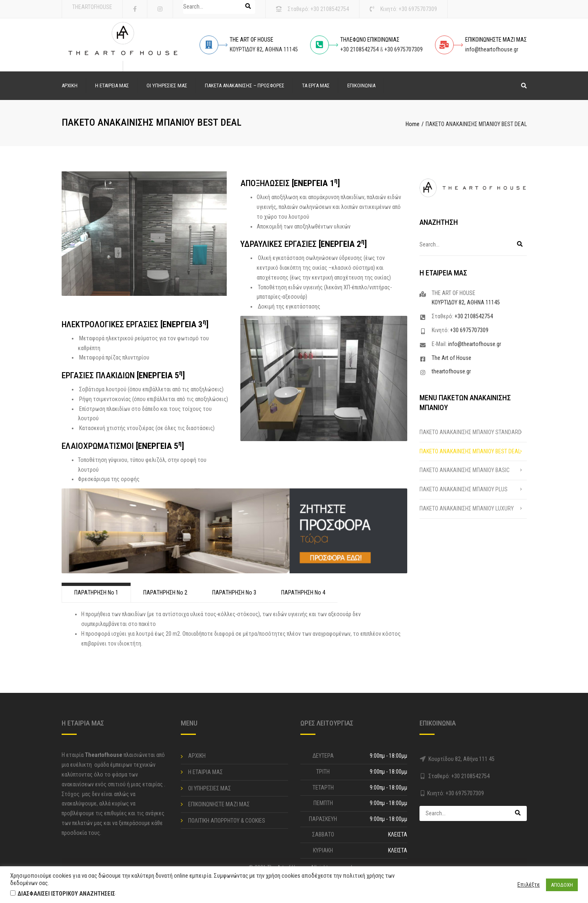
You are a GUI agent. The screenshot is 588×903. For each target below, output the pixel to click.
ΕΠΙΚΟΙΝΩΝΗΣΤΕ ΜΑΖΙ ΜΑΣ (219, 804)
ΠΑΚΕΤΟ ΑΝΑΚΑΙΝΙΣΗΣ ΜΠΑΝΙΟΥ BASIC (465, 470)
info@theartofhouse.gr (492, 49)
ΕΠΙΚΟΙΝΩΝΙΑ (361, 85)
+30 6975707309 (418, 9)
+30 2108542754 (330, 9)
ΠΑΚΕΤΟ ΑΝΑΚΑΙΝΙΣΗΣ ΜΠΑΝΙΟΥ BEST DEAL (470, 451)
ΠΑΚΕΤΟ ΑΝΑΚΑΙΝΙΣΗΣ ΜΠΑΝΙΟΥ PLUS (464, 489)
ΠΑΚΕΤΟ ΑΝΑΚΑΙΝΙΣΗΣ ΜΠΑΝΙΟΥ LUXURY (467, 508)
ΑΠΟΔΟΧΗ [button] (562, 885)
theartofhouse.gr (451, 371)
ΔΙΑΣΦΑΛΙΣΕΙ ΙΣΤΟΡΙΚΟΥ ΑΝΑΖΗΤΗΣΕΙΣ (66, 894)
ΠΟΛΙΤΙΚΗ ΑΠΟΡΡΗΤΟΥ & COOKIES (227, 821)
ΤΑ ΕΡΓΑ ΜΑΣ (316, 85)
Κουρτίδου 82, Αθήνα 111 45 (462, 759)
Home (413, 124)
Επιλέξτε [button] (529, 885)
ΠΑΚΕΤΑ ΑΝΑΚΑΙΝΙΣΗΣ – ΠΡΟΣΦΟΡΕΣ (245, 85)
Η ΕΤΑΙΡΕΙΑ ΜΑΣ (112, 85)
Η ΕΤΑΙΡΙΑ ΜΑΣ (205, 772)
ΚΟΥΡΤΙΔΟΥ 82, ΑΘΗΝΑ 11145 (264, 49)
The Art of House (452, 358)
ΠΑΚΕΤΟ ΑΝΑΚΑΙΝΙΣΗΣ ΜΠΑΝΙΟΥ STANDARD (470, 432)
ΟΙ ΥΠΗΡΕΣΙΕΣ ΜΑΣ (167, 85)
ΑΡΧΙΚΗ (70, 85)
